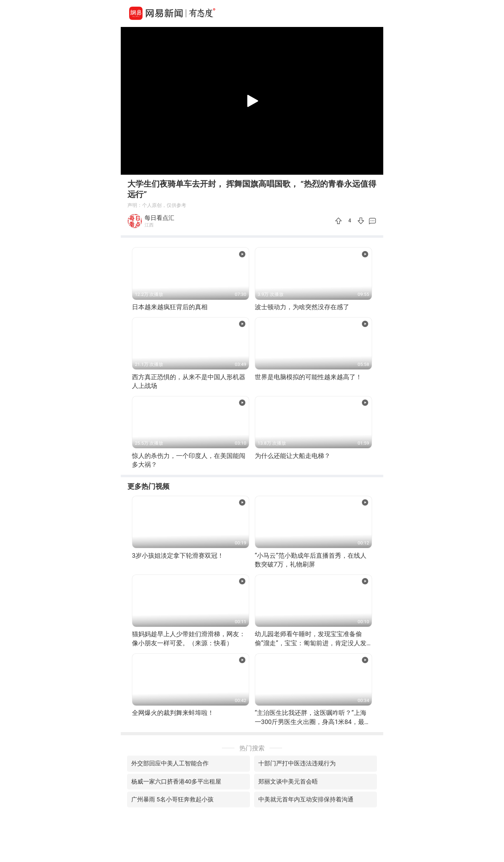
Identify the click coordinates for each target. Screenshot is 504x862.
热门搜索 (252, 748)
